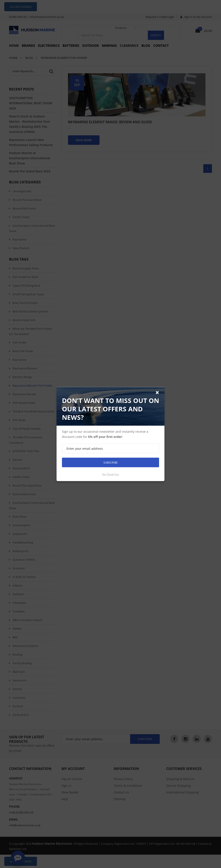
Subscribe (110, 462)
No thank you (111, 474)
